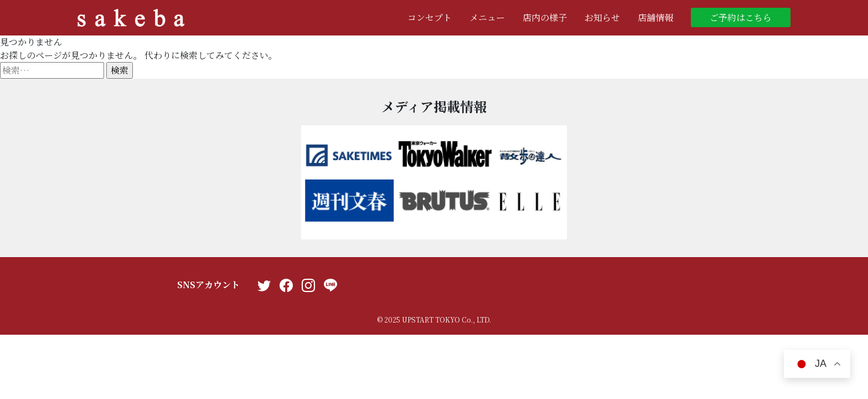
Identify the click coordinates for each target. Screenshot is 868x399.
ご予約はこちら (741, 17)
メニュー (487, 17)
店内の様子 (545, 17)
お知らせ (602, 17)
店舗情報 (655, 17)
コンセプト (430, 17)
